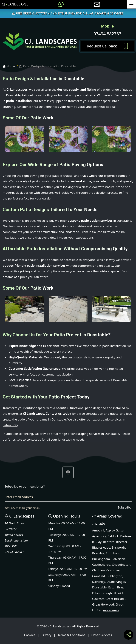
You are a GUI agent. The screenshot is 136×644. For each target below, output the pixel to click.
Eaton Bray (10, 425)
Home (9, 66)
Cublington (114, 576)
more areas (111, 610)
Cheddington (121, 565)
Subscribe (124, 507)
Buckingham (101, 559)
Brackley (98, 553)
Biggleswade (101, 547)
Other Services (102, 635)
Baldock (113, 536)
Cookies (30, 635)
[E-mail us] (97, 4)
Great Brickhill (115, 599)
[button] (68, 473)
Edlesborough (102, 593)
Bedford (109, 542)
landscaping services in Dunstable (95, 434)
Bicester (121, 542)
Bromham (113, 553)
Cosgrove (113, 570)
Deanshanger (116, 582)
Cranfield (99, 576)
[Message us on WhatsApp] (61, 4)
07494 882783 (107, 34)
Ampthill (98, 530)
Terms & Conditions (71, 635)
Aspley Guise (115, 530)
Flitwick (119, 593)
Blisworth (118, 547)
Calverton (118, 559)
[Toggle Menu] (131, 4)
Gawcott (98, 599)
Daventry (99, 582)
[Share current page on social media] (128, 635)
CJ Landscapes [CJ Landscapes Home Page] (15, 4)
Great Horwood (103, 604)
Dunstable (100, 587)
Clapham (99, 570)
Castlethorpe (101, 565)
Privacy (46, 635)
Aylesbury (99, 536)
